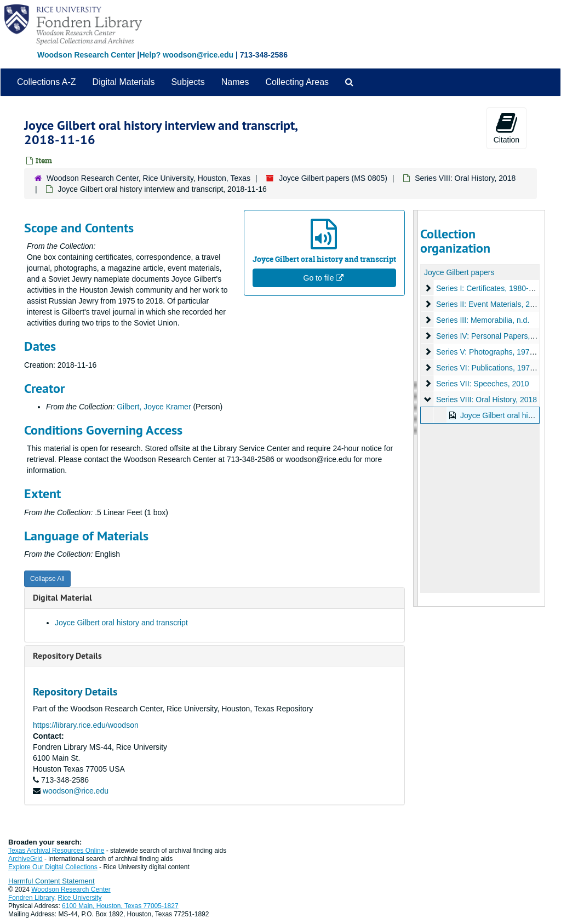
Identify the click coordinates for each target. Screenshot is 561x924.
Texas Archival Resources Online (56, 851)
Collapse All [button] (47, 579)
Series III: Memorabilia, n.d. (482, 320)
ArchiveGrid (25, 859)
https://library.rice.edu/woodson (86, 725)
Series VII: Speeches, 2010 (482, 384)
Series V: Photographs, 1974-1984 (494, 352)
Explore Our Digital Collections (53, 867)
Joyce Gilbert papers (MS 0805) (333, 178)
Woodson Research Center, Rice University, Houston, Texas (148, 178)
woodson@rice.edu (76, 791)
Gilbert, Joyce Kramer (154, 407)
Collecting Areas (297, 82)
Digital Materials (124, 82)
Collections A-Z (47, 82)
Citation (506, 128)
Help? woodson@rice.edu (186, 55)
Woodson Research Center (86, 55)
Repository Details (67, 656)
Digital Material (62, 598)
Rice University (80, 898)
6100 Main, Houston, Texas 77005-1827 (120, 906)
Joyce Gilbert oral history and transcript (121, 623)
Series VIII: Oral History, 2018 (465, 178)
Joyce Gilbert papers (459, 272)
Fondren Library (31, 898)
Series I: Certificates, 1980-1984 (490, 288)
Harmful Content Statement (51, 881)
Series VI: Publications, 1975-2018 (494, 368)
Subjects (188, 82)
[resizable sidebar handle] (416, 408)
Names (235, 82)
